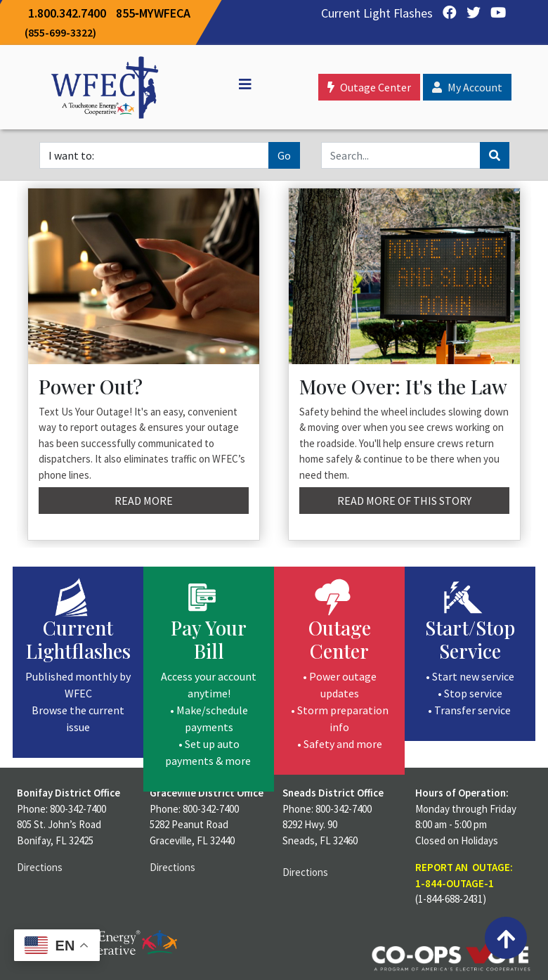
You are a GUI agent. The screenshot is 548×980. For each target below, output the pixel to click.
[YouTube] (495, 13)
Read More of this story (404, 501)
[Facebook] (446, 13)
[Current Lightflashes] (78, 662)
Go (284, 155)
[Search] (401, 155)
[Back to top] (506, 938)
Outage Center (369, 87)
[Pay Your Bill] (209, 679)
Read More (144, 501)
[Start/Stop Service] (470, 654)
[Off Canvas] (239, 84)
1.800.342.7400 (67, 13)
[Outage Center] (339, 671)
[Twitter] (470, 13)
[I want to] (154, 155)
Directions (40, 867)
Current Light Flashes (377, 13)
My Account (467, 87)
